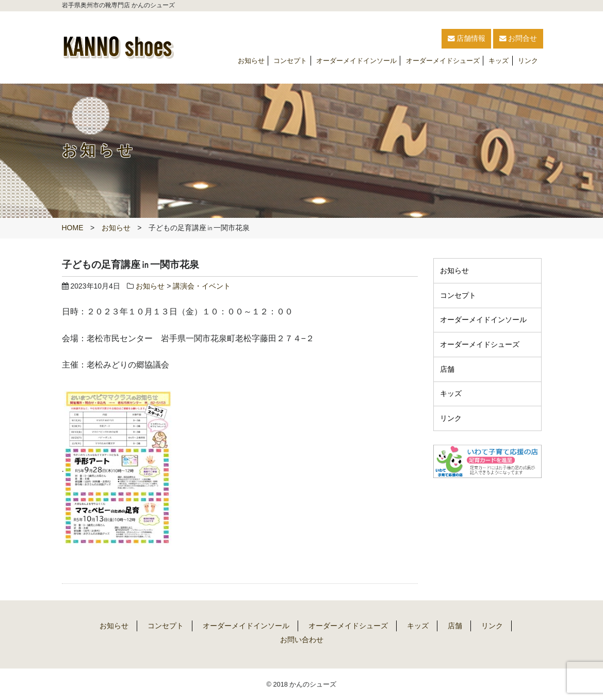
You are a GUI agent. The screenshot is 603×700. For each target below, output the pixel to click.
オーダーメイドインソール (356, 61)
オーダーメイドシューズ (443, 61)
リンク (528, 61)
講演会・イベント (202, 286)
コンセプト (290, 61)
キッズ (499, 61)
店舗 (447, 369)
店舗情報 (431, 38)
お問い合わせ (302, 640)
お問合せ (508, 38)
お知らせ (251, 61)
